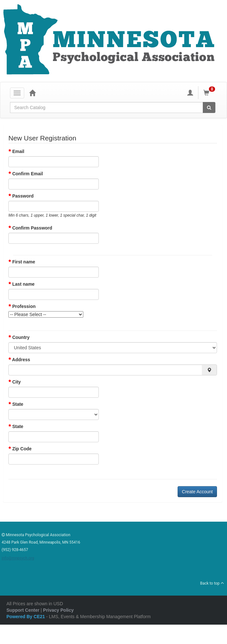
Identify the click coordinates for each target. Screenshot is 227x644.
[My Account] (190, 93)
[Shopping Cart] (210, 93)
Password (23, 196)
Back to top (212, 583)
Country (19, 337)
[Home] (32, 93)
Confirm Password (32, 228)
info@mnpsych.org (18, 558)
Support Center (23, 610)
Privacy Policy (58, 610)
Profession (22, 306)
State (16, 404)
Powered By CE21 (26, 617)
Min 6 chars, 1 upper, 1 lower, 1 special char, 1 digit (52, 215)
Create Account (197, 492)
